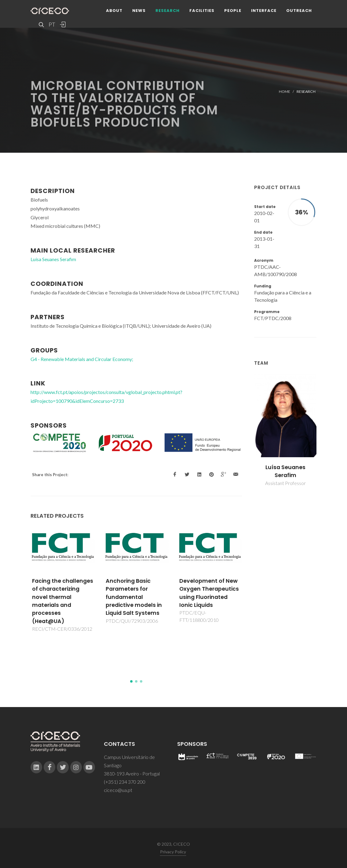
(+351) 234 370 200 (125, 782)
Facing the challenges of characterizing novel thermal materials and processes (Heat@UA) (63, 601)
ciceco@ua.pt (118, 790)
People (233, 11)
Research (168, 11)
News (139, 11)
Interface (264, 11)
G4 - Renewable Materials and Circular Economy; (82, 359)
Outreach (299, 11)
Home (285, 91)
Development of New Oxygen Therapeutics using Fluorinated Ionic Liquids (209, 593)
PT (52, 24)
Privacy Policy (173, 852)
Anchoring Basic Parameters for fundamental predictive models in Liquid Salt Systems (134, 597)
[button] (131, 681)
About (114, 11)
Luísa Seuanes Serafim (285, 471)
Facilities (202, 11)
